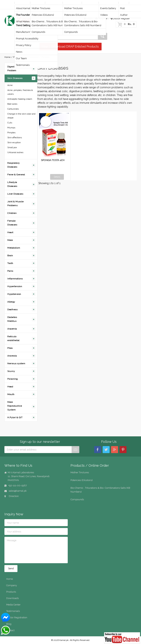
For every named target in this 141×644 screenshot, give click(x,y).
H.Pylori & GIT (15, 417)
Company (22, 3)
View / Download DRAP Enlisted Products (70, 47)
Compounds (77, 499)
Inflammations (15, 279)
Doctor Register (120, 18)
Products (37, 3)
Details (57, 177)
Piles (10, 348)
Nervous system (16, 363)
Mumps (11, 128)
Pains (10, 271)
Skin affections (15, 138)
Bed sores (12, 104)
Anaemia (12, 329)
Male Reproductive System (15, 406)
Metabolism (14, 248)
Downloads (90, 3)
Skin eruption (14, 142)
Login (88, 18)
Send (11, 568)
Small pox (12, 147)
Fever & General (16, 175)
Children (12, 213)
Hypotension (14, 294)
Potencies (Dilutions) (82, 480)
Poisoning (13, 379)
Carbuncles (13, 109)
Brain (10, 256)
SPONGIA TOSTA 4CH (53, 160)
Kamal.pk (64, 640)
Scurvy (11, 371)
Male (10, 240)
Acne (10, 85)
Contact (10, 7)
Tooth (10, 263)
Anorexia (12, 356)
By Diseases (54, 3)
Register (101, 18)
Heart (10, 232)
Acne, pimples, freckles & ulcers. (20, 92)
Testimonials (13, 611)
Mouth (11, 394)
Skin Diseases (32, 57)
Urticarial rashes (15, 152)
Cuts (10, 123)
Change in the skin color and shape (21, 116)
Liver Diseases (15, 194)
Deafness (12, 310)
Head (10, 387)
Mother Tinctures (80, 472)
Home (9, 3)
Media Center (108, 3)
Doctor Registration (17, 617)
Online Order (72, 3)
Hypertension (15, 286)
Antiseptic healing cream (20, 99)
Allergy (11, 302)
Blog (123, 3)
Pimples (11, 133)
